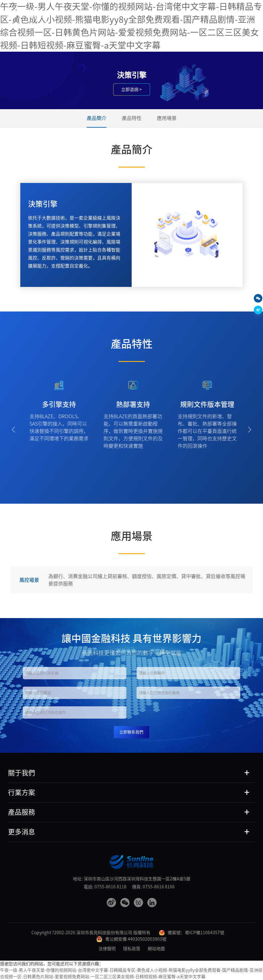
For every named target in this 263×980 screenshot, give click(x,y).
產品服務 (22, 812)
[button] (13, 430)
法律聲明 (107, 949)
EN (255, 12)
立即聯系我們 (131, 732)
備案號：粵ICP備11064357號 (196, 933)
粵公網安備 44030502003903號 (136, 939)
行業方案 (22, 792)
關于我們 (22, 773)
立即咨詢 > (131, 89)
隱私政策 (132, 949)
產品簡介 (97, 118)
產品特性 (132, 118)
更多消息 (22, 832)
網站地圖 (156, 949)
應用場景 (167, 118)
